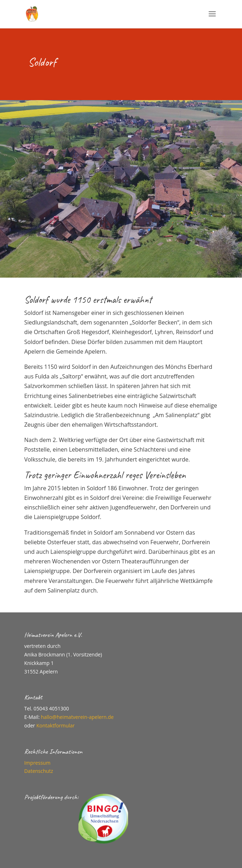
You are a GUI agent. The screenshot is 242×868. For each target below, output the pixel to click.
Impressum (37, 763)
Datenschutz (38, 771)
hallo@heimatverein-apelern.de (77, 717)
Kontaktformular (55, 725)
